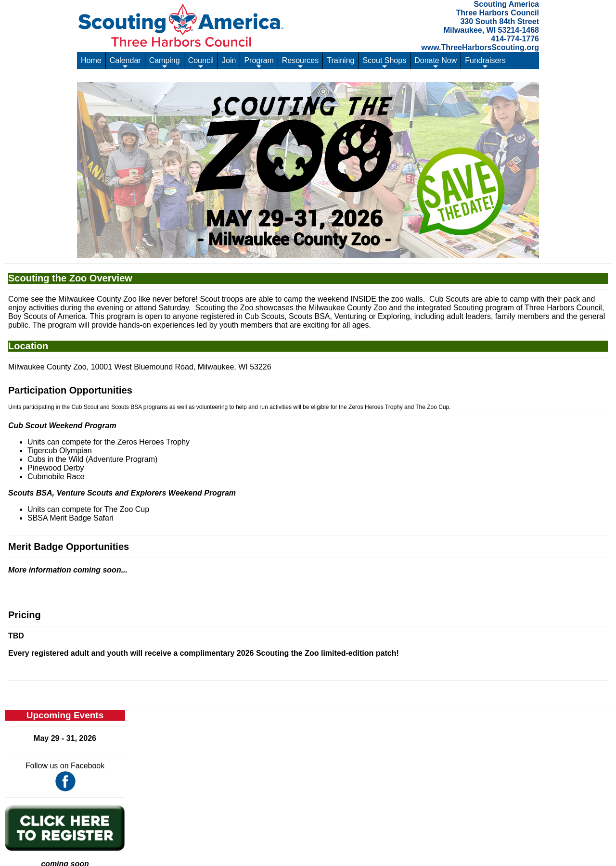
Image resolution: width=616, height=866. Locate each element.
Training (340, 60)
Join (229, 60)
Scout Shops (384, 63)
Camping (165, 63)
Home (91, 60)
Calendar (125, 63)
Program (259, 63)
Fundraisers (485, 63)
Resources (300, 63)
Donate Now (436, 63)
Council (201, 63)
